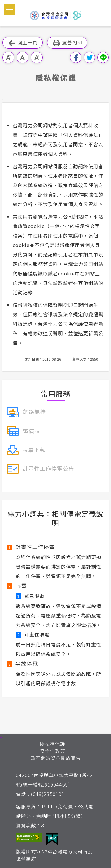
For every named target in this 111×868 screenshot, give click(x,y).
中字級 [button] (22, 57)
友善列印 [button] (67, 43)
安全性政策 (53, 751)
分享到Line (103, 57)
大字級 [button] (37, 57)
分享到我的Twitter (89, 57)
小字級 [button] (8, 57)
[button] (9, 9)
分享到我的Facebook (76, 57)
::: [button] (4, 100)
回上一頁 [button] (22, 43)
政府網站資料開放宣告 (56, 758)
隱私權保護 (53, 744)
